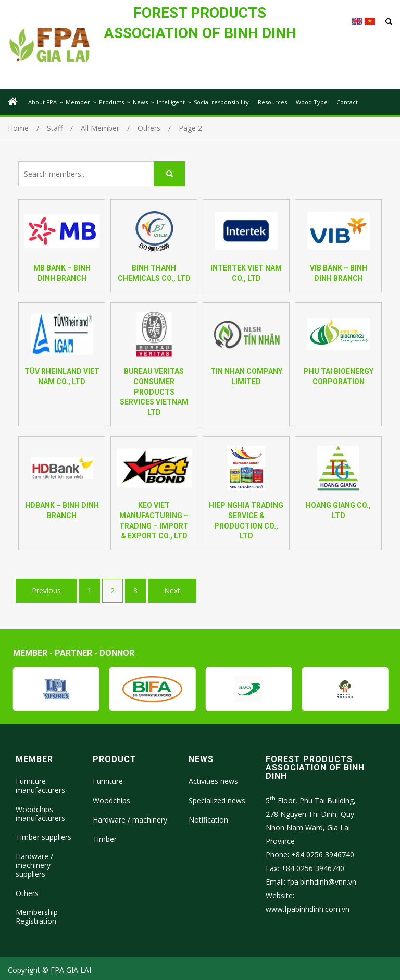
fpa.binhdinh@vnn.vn (322, 882)
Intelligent (171, 102)
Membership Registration (37, 916)
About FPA (42, 102)
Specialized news (217, 800)
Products (111, 102)
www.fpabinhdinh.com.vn (308, 909)
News (140, 102)
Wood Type (312, 102)
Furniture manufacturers (40, 786)
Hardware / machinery (130, 820)
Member (78, 102)
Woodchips (111, 800)
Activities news (213, 781)
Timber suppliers (43, 837)
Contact (347, 102)
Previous (46, 590)
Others (27, 893)
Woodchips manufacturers (40, 814)
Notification (208, 820)
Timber (105, 839)
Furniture (108, 781)
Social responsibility (221, 102)
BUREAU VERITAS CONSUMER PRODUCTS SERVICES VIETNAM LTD (154, 391)
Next (172, 590)
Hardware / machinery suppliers (34, 865)
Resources (272, 102)
